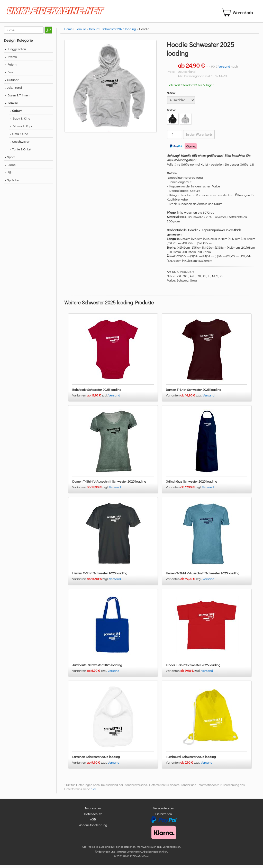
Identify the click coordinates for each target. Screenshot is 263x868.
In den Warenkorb (199, 138)
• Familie (11, 106)
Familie (81, 32)
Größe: (171, 96)
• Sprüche (12, 183)
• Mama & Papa (22, 129)
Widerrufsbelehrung (93, 828)
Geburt (94, 32)
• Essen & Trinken (17, 98)
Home (68, 32)
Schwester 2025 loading (119, 32)
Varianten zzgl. (90, 398)
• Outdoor (12, 83)
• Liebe (10, 168)
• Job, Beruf (13, 90)
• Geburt (16, 114)
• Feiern (11, 67)
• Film (9, 175)
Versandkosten (164, 811)
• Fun (9, 75)
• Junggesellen (16, 52)
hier (93, 792)
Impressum (93, 811)
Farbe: (171, 113)
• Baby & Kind (20, 121)
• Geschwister (20, 144)
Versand (224, 69)
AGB (93, 822)
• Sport (10, 160)
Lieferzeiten (164, 817)
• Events (11, 60)
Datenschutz (93, 817)
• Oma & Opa (19, 137)
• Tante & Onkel (21, 152)
